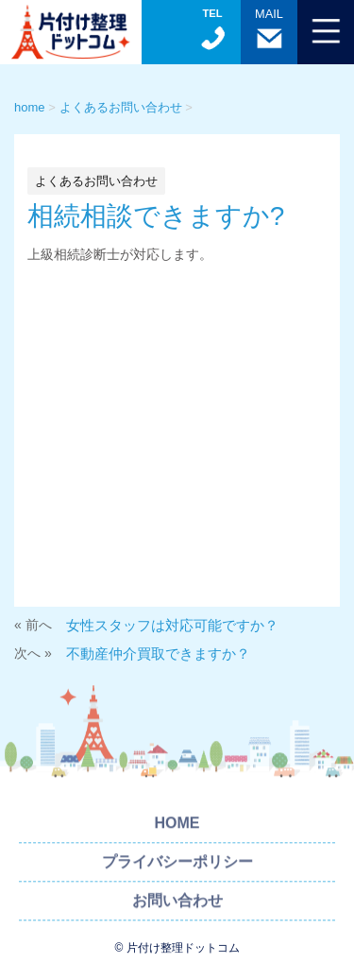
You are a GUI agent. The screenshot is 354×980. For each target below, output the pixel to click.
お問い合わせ (177, 904)
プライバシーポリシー (177, 865)
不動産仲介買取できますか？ (158, 653)
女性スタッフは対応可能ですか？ (172, 625)
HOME (177, 826)
